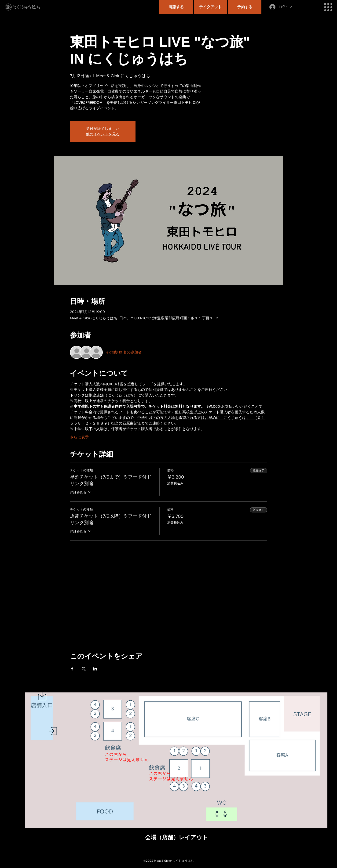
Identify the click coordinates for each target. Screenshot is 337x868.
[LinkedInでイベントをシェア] (95, 669)
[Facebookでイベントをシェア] (72, 669)
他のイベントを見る (103, 134)
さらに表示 (79, 437)
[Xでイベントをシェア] (84, 669)
